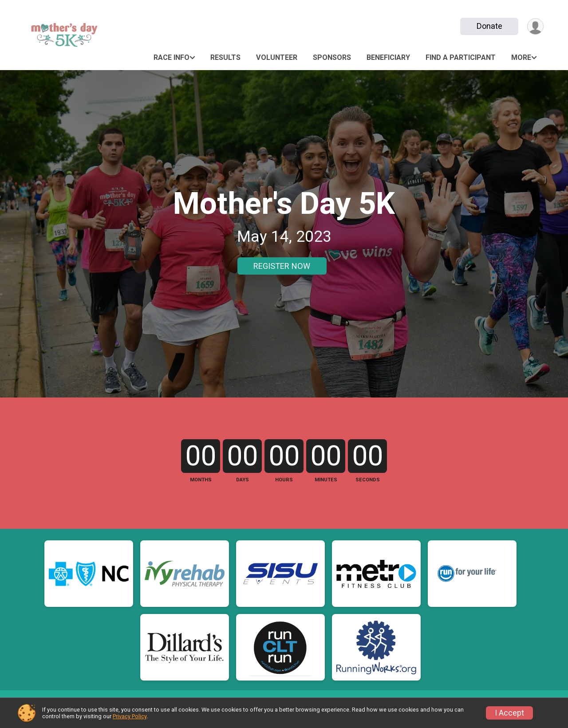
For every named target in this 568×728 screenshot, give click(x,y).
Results (225, 57)
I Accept (509, 713)
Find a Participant (461, 57)
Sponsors (332, 57)
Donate (489, 26)
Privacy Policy (130, 716)
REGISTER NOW (282, 266)
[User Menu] (535, 26)
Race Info (172, 57)
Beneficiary (388, 57)
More (521, 57)
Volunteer (277, 57)
